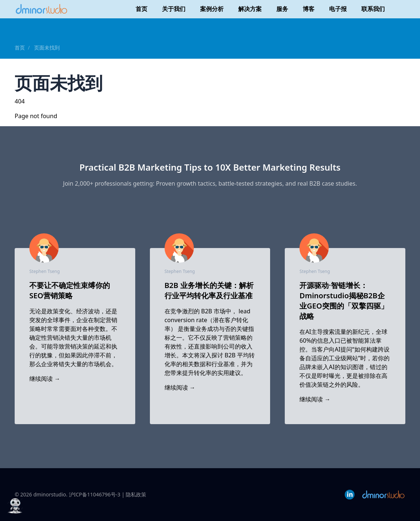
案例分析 (212, 9)
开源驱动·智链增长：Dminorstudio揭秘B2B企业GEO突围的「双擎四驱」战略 (344, 301)
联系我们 (373, 9)
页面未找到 (47, 48)
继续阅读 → (45, 379)
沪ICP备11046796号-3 (95, 494)
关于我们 (174, 9)
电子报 (338, 9)
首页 (141, 9)
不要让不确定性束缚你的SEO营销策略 (70, 290)
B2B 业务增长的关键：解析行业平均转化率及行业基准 (209, 290)
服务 (282, 9)
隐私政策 (136, 494)
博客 (309, 9)
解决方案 (250, 9)
